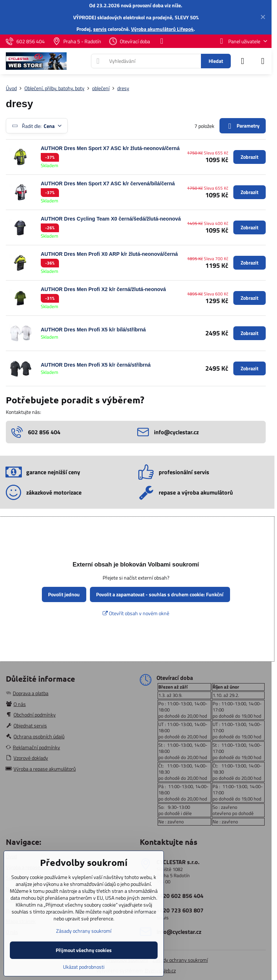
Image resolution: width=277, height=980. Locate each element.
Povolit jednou (64, 594)
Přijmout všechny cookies (84, 950)
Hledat (216, 61)
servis (100, 29)
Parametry (242, 126)
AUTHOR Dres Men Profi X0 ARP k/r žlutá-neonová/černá (109, 254)
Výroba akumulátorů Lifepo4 (162, 29)
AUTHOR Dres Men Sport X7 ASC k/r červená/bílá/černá (108, 184)
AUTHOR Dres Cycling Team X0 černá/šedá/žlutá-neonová (111, 219)
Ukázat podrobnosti (84, 967)
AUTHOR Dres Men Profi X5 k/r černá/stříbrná (96, 365)
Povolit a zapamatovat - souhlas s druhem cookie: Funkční (160, 594)
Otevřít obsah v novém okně (136, 613)
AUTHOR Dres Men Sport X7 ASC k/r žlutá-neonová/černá (110, 148)
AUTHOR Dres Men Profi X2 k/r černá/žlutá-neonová (103, 289)
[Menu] (263, 61)
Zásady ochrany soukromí (180, 960)
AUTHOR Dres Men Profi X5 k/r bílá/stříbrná (93, 330)
